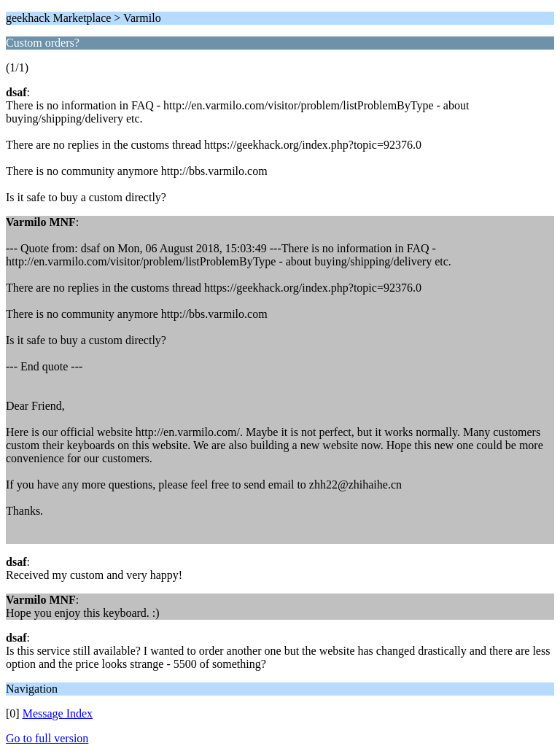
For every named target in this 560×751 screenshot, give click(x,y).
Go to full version (47, 738)
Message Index (58, 713)
